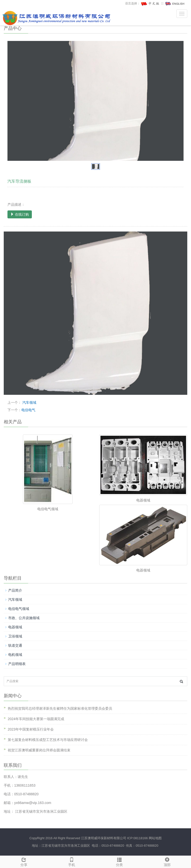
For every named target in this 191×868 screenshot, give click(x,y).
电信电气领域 (48, 509)
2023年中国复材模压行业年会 (31, 729)
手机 (72, 861)
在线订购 (20, 214)
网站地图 (155, 838)
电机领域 (15, 655)
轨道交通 (15, 645)
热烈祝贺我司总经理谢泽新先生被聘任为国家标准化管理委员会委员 (60, 708)
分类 (119, 861)
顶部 (167, 861)
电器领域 (143, 500)
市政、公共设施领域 (24, 618)
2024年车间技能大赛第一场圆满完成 (36, 719)
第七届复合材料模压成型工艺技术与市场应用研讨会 (48, 740)
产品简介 (15, 590)
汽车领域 (29, 402)
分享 (24, 861)
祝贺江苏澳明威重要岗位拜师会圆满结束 (39, 750)
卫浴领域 (15, 636)
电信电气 (28, 410)
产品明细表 (17, 664)
